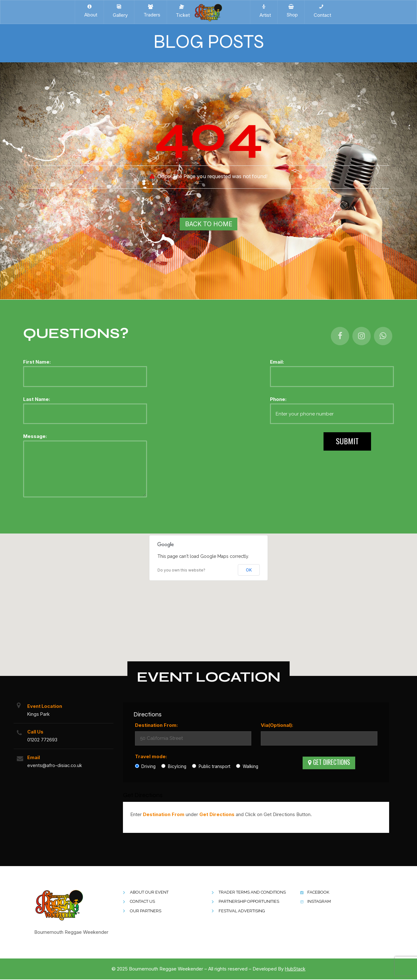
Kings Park (39, 715)
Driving (145, 767)
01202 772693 (43, 741)
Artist (264, 11)
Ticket (182, 11)
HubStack (295, 969)
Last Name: (85, 411)
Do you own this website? (181, 571)
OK (249, 571)
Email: (332, 374)
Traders (151, 11)
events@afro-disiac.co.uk (56, 768)
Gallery (119, 11)
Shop (291, 11)
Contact (321, 11)
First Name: (85, 374)
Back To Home (208, 224)
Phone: (332, 411)
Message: (85, 467)
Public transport (211, 767)
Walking (247, 767)
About (90, 11)
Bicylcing (174, 767)
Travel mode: (151, 757)
